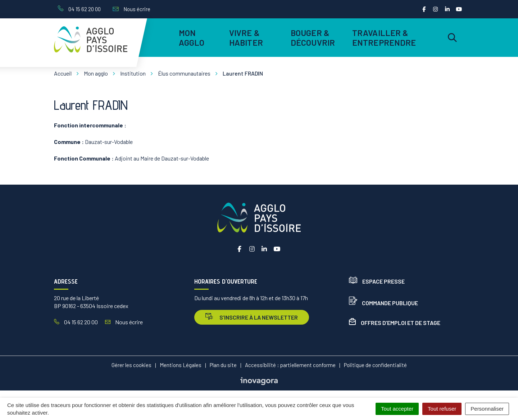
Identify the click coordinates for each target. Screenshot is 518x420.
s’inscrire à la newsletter (252, 317)
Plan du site (223, 365)
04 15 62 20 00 (76, 322)
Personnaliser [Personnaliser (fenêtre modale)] (487, 409)
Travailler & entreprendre (383, 37)
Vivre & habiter (246, 37)
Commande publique (383, 303)
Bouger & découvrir (313, 37)
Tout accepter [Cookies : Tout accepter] (397, 409)
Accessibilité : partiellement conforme (290, 365)
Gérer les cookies (131, 365)
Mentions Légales (181, 365)
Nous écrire (124, 322)
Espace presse (377, 281)
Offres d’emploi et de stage (395, 323)
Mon (192, 37)
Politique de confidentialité (375, 365)
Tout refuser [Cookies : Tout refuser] (442, 409)
